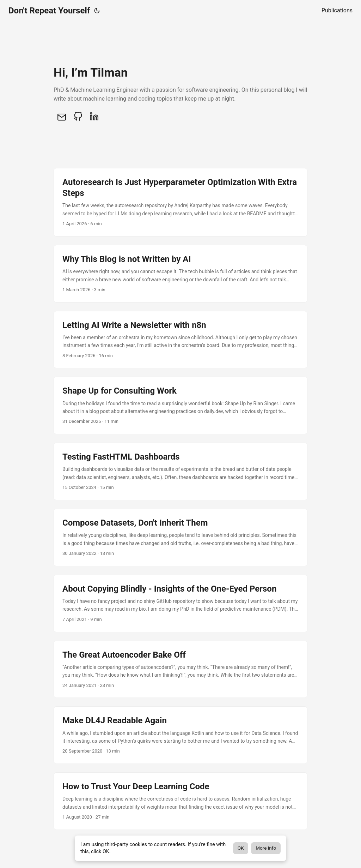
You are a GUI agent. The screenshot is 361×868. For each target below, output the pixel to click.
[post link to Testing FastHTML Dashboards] (180, 471)
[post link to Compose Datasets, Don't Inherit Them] (180, 537)
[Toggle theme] (97, 11)
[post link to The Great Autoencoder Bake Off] (180, 669)
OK (241, 848)
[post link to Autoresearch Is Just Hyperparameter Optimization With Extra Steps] (180, 202)
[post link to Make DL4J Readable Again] (180, 735)
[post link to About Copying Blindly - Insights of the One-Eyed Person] (180, 603)
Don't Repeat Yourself (49, 11)
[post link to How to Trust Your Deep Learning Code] (180, 801)
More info (266, 848)
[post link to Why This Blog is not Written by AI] (180, 274)
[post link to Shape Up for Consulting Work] (180, 405)
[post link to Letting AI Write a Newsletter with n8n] (180, 340)
